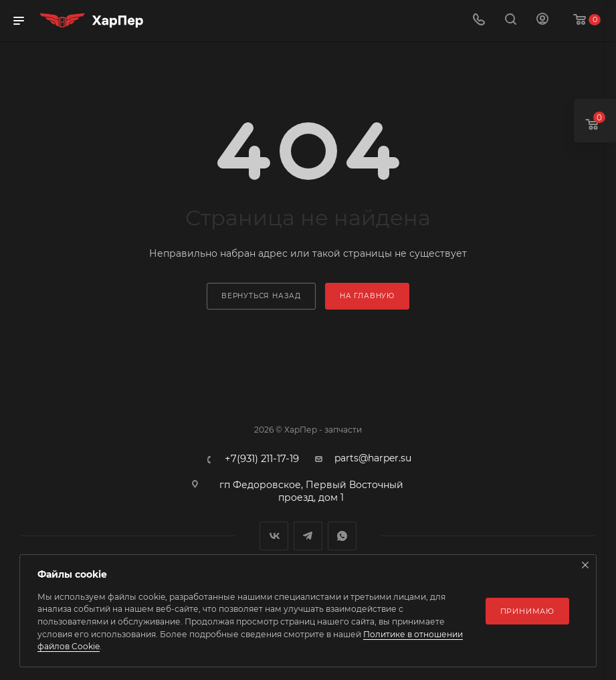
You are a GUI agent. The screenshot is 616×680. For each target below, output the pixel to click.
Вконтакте (274, 536)
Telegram (308, 536)
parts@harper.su (373, 458)
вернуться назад (261, 296)
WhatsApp (342, 536)
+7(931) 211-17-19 (262, 459)
